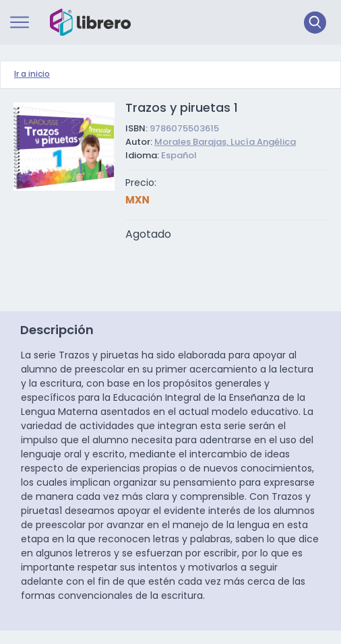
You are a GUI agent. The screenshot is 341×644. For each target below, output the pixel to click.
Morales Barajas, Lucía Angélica (225, 142)
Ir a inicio (32, 75)
